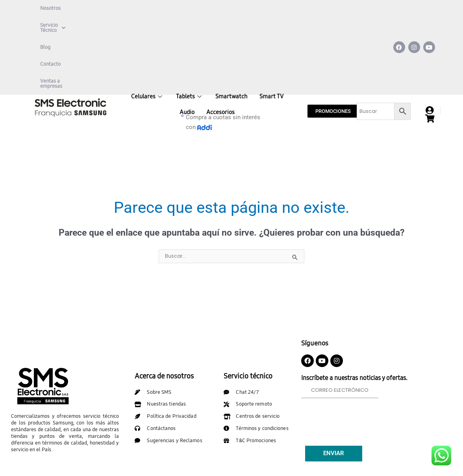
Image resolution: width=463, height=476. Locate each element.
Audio (187, 51)
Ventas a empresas (62, 25)
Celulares (148, 35)
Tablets (190, 35)
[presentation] (361, 356)
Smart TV (271, 35)
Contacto (159, 8)
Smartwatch (231, 35)
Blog (132, 8)
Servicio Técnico (94, 8)
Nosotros (50, 8)
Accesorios (220, 51)
